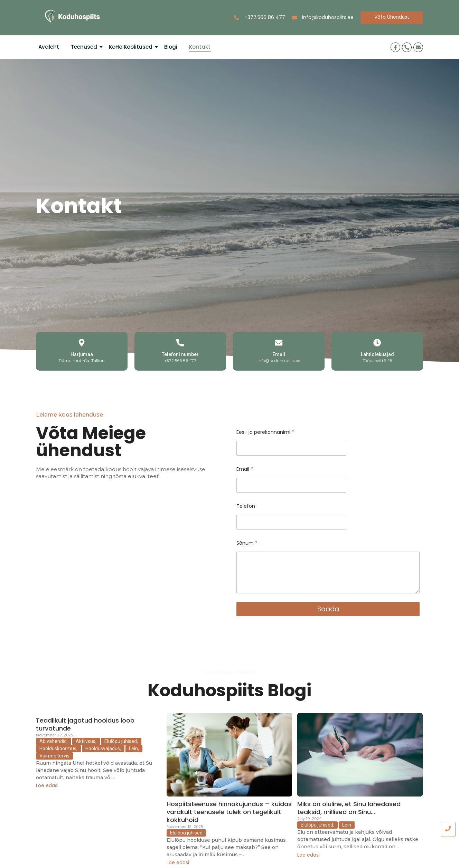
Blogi (171, 47)
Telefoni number (180, 354)
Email (279, 354)
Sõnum (247, 543)
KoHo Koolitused (132, 47)
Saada (328, 609)
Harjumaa (82, 354)
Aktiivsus (86, 741)
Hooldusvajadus (103, 748)
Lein (134, 748)
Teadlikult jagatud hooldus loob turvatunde (85, 724)
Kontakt (200, 47)
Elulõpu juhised (121, 741)
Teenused (85, 47)
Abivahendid (54, 741)
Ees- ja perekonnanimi (265, 432)
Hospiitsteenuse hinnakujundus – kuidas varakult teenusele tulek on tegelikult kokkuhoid (229, 812)
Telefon (246, 506)
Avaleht (49, 47)
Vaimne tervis (54, 756)
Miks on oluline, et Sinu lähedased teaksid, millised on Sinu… (349, 808)
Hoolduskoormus (58, 748)
